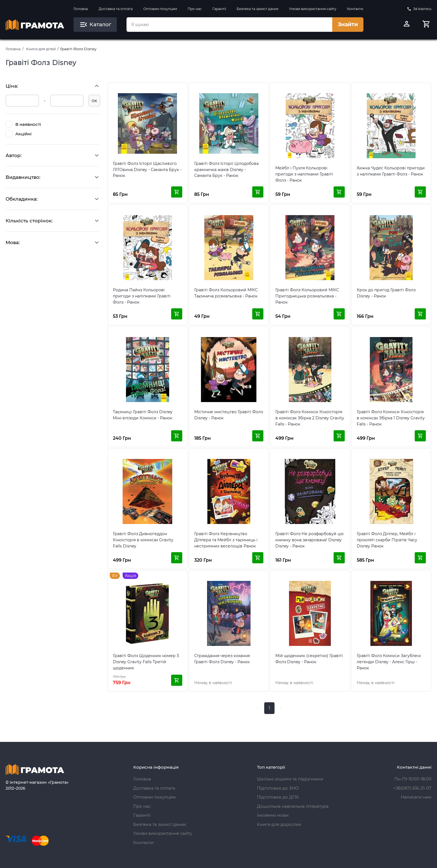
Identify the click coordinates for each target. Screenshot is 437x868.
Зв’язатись (419, 9)
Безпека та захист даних (258, 9)
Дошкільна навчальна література (293, 806)
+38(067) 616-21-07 (412, 788)
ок (94, 101)
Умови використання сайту (313, 9)
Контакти (355, 9)
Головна (81, 9)
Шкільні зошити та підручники (290, 779)
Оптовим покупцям (160, 9)
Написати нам (416, 797)
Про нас (195, 9)
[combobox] (229, 25)
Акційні (19, 134)
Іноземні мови (273, 815)
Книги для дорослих (279, 824)
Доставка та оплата (116, 9)
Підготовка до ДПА (278, 797)
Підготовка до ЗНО (278, 788)
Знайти (348, 24)
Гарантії (219, 9)
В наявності (23, 124)
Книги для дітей (41, 49)
